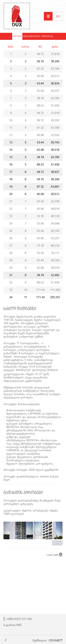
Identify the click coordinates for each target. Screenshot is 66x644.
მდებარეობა (47, 37)
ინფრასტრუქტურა (32, 37)
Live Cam (53, 555)
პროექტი (17, 37)
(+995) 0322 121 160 (19, 619)
